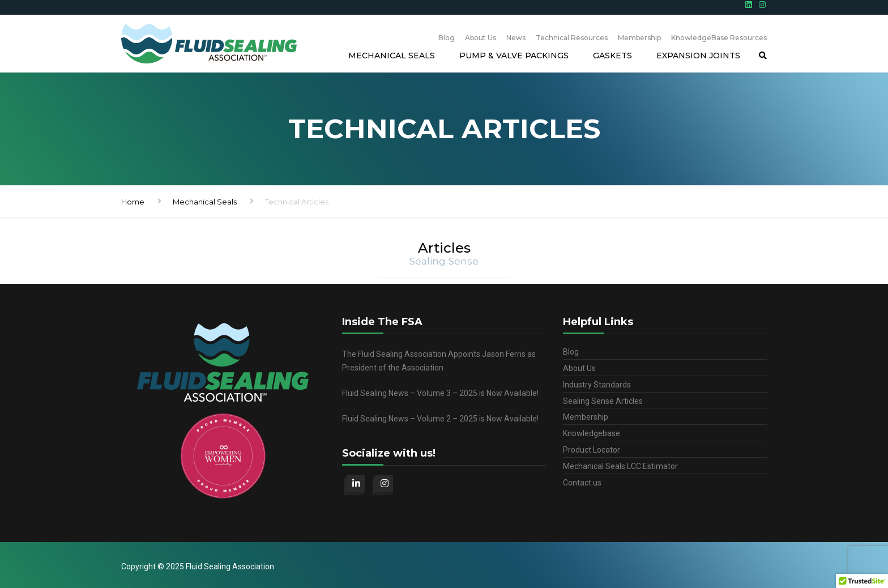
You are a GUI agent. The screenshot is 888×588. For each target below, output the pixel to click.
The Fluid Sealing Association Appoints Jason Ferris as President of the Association (439, 361)
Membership (639, 38)
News (516, 38)
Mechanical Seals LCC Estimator (620, 466)
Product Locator (592, 450)
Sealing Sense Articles (603, 401)
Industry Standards (597, 385)
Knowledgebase (592, 433)
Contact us (582, 483)
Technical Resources (572, 38)
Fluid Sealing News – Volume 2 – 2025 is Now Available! (440, 419)
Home (133, 202)
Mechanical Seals (392, 56)
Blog (447, 38)
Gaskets (612, 56)
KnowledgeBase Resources (719, 38)
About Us (481, 38)
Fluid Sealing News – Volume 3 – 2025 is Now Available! (440, 393)
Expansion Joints (698, 56)
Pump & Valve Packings (514, 56)
